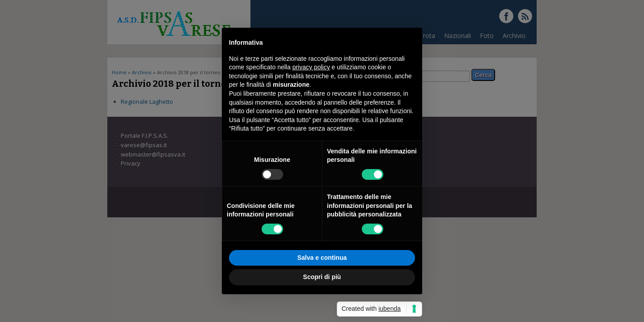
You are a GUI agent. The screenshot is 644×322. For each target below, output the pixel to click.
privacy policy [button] (311, 67)
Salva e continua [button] (322, 258)
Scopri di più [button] (322, 277)
